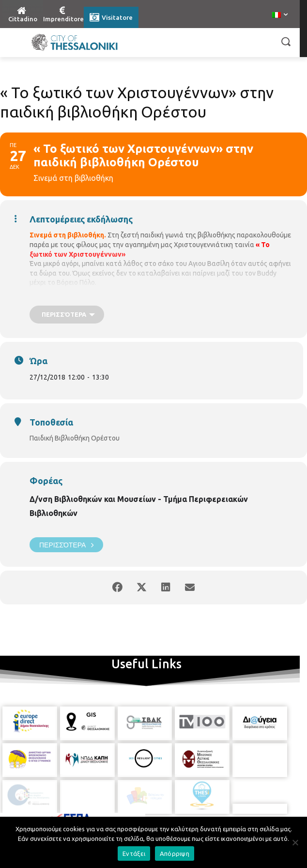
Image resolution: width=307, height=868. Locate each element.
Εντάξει (134, 853)
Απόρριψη (175, 853)
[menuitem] (280, 15)
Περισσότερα (66, 545)
